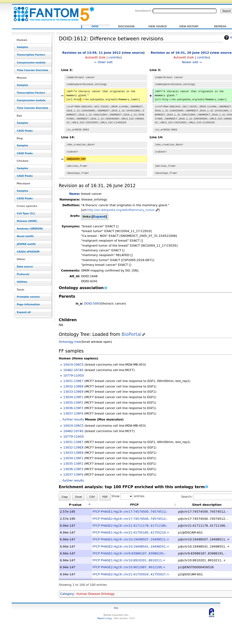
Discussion (126, 27)
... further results (71, 419)
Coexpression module (31, 63)
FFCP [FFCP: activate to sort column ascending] (134, 505)
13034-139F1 (73, 397)
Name (74, 194)
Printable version (28, 297)
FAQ (116, 608)
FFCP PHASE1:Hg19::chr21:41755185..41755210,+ (131, 532)
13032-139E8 (73, 386)
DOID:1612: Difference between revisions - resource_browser (51, 11)
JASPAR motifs (26, 244)
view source (133, 53)
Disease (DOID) (27, 221)
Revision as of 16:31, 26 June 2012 (180, 53)
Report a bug (105, 618)
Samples (23, 47)
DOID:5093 (92, 303)
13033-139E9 (73, 392)
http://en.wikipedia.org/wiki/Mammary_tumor (121, 210)
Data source (25, 267)
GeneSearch (143, 11)
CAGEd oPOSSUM (28, 252)
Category (67, 594)
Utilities (22, 282)
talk (103, 57)
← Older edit (103, 62)
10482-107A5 (73, 370)
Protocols (23, 274)
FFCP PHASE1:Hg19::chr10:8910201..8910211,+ (129, 560)
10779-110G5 (74, 375)
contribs (115, 57)
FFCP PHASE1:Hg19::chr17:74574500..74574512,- (130, 512)
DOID (95, 27)
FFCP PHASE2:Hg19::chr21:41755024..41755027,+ (131, 574)
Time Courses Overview (32, 70)
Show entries (128, 496)
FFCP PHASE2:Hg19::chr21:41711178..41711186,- (130, 526)
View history (189, 27)
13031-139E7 (73, 381)
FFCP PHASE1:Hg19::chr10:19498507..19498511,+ (131, 539)
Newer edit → (192, 62)
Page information (28, 304)
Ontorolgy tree (70, 342)
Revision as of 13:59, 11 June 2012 (91, 53)
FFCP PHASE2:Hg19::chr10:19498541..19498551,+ (131, 546)
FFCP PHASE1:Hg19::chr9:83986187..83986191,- (129, 553)
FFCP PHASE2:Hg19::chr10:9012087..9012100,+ (129, 567)
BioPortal (131, 334)
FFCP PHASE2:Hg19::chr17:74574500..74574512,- (130, 519)
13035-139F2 (73, 403)
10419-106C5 (73, 365)
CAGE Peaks (25, 131)
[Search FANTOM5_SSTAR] (185, 11)
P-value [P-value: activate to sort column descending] (75, 505)
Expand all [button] (24, 312)
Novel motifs (25, 236)
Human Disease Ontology (95, 594)
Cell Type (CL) (26, 213)
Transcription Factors (31, 55)
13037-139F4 (73, 413)
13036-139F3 (73, 408)
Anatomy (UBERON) (30, 229)
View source (158, 27)
